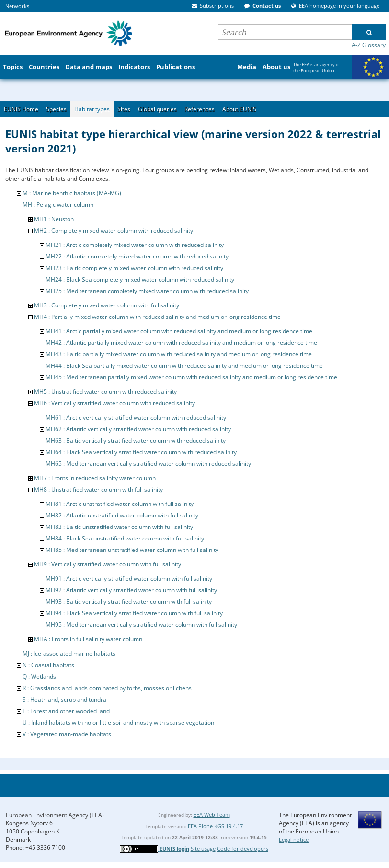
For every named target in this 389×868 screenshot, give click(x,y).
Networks (17, 6)
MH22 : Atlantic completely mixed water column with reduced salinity (137, 256)
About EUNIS (239, 109)
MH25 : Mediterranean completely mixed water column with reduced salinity (147, 291)
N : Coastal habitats (48, 665)
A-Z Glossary (369, 45)
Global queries (157, 109)
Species (56, 109)
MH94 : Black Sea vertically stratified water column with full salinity (134, 613)
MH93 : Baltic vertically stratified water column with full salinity (129, 602)
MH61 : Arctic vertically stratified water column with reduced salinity (136, 417)
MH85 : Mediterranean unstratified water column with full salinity (132, 550)
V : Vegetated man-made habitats (67, 734)
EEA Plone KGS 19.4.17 (215, 826)
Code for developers (243, 849)
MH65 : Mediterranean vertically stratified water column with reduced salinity (148, 463)
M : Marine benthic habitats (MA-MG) (72, 193)
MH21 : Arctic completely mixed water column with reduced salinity (135, 245)
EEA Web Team (212, 815)
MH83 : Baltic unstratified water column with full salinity (119, 527)
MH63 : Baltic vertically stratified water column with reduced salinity (136, 440)
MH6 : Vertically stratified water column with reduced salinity (114, 403)
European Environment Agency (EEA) (55, 815)
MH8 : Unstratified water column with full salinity (98, 489)
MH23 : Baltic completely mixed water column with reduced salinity (134, 268)
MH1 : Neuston (54, 219)
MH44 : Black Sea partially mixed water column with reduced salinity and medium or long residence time (184, 366)
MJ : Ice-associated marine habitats (69, 653)
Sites (124, 109)
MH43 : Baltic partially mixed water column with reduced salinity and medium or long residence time (179, 354)
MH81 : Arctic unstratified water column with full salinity (120, 504)
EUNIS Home (21, 109)
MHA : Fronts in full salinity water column (88, 639)
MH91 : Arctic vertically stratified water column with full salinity (129, 579)
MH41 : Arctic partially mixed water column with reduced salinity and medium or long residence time (179, 331)
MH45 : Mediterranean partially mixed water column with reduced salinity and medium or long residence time (191, 377)
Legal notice (294, 839)
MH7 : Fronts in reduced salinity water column (95, 478)
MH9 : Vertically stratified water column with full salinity (108, 564)
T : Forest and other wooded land (66, 711)
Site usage (203, 849)
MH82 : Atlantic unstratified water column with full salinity (122, 515)
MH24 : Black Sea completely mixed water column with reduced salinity (140, 279)
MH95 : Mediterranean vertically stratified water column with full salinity (141, 625)
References (200, 109)
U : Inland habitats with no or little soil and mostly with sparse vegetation (118, 722)
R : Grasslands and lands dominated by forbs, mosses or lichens (107, 688)
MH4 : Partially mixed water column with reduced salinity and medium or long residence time (157, 317)
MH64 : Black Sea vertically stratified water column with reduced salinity (141, 452)
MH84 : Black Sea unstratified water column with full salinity (125, 538)
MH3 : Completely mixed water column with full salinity (107, 305)
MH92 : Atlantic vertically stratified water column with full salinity (131, 590)
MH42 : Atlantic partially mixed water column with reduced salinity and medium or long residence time (181, 343)
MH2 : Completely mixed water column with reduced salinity (114, 230)
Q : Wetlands (39, 676)
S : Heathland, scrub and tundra (64, 699)
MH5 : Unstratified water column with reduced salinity (105, 392)
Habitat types (92, 109)
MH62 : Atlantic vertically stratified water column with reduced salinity (138, 429)
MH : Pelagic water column (58, 205)
